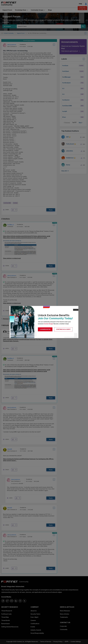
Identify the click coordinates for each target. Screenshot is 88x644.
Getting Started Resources (10, 627)
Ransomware (5, 624)
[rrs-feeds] (24, 601)
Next (80, 123)
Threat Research (7, 611)
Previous (67, 123)
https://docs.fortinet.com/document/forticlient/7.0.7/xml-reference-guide (25, 238)
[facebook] (3, 601)
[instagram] (20, 601)
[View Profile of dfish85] (10, 449)
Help (80, 4)
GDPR (66, 642)
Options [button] (87, 33)
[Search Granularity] (10, 26)
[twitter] (7, 601)
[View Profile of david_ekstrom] (12, 45)
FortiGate (15, 203)
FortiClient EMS (7, 203)
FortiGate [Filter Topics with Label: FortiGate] (65, 66)
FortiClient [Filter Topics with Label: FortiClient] (66, 71)
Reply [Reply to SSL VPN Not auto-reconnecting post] (51, 210)
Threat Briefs (6, 620)
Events (33, 627)
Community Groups (37, 10)
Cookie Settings (76, 642)
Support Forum (7, 10)
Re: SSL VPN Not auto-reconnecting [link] (37, 33)
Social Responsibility (37, 633)
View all (64, 171)
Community (64, 629)
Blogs (50, 10)
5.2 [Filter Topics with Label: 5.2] (63, 88)
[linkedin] (16, 601)
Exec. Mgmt (34, 617)
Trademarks (64, 617)
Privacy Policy (58, 642)
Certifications (35, 624)
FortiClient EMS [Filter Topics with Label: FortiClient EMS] (67, 106)
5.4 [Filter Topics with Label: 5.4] (63, 94)
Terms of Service (46, 642)
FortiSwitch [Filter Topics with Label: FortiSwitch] (66, 100)
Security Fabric (35, 614)
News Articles (64, 614)
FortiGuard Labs (6, 614)
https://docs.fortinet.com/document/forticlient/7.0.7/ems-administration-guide (27, 236)
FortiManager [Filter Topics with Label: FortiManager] (66, 77)
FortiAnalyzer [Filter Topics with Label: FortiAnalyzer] (66, 83)
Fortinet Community (9, 4)
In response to (17, 484)
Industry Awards (36, 630)
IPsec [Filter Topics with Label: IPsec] (64, 117)
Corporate (63, 626)
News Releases (65, 611)
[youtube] (12, 601)
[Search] (83, 26)
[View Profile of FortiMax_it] (11, 225)
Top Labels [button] (83, 59)
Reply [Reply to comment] (51, 266)
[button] (13, 210)
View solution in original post (12, 258)
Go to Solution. (31, 40)
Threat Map (5, 617)
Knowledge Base (21, 10)
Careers (33, 620)
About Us (34, 611)
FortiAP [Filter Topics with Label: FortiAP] (65, 111)
